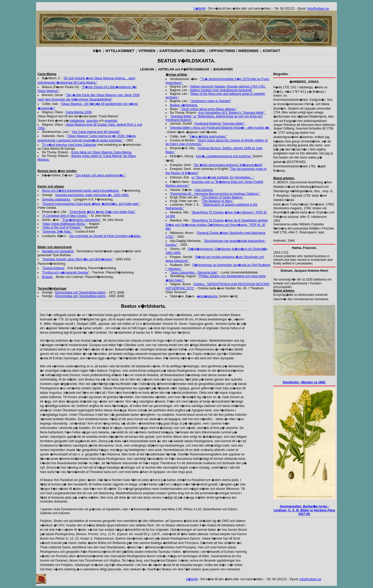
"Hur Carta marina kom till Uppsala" (96, 132)
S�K (97, 51)
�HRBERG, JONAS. (304, 82)
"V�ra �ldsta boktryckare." (208, 137)
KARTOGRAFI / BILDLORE (182, 51)
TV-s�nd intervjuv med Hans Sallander (69, 145)
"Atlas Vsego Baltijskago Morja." (64, 224)
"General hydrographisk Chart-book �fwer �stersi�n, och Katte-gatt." (91, 204)
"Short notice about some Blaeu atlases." (209, 109)
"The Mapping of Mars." (217, 201)
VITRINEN (147, 51)
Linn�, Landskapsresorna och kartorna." (224, 156)
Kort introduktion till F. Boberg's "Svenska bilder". (232, 113)
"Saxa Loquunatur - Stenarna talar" (194, 273)
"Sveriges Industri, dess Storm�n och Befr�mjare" (77, 259)
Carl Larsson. (204, 190)
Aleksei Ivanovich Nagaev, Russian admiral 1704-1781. (228, 87)
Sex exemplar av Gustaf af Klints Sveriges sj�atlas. (105, 236)
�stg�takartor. (208, 296)
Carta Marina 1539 (78, 112)
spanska (92, 121)
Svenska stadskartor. (56, 199)
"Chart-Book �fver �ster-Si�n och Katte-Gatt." (102, 212)
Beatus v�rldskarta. (184, 105)
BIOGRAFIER (223, 69)
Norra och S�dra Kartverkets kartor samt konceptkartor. (81, 191)
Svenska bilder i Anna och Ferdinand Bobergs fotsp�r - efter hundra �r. (220, 128)
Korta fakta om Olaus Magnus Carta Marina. (102, 152)
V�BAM (199, 9)
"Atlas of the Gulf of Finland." (62, 227)
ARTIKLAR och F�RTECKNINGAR (184, 69)
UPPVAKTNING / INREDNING (234, 51)
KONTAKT (271, 51)
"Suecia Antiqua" (53, 268)
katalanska (77, 121)
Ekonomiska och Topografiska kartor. (81, 292)
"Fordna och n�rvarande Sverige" (66, 273)
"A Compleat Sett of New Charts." (65, 216)
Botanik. (48, 277)
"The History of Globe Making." (223, 197)
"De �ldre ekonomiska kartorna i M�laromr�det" (228, 165)
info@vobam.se (318, 9)
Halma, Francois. (304, 248)
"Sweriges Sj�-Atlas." (57, 232)
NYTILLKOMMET (120, 51)
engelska (111, 121)
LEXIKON (147, 69)
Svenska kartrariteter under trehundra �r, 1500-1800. (92, 195)
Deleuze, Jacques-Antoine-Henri (304, 271)
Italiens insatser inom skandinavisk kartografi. (221, 90)
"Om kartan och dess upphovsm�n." (100, 175)
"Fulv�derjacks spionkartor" (81, 220)
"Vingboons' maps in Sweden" (210, 101)
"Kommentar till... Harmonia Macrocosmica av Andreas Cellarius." (215, 194)
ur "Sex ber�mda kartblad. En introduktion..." (223, 177)
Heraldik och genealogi (58, 251)
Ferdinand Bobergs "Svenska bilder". (220, 124)
